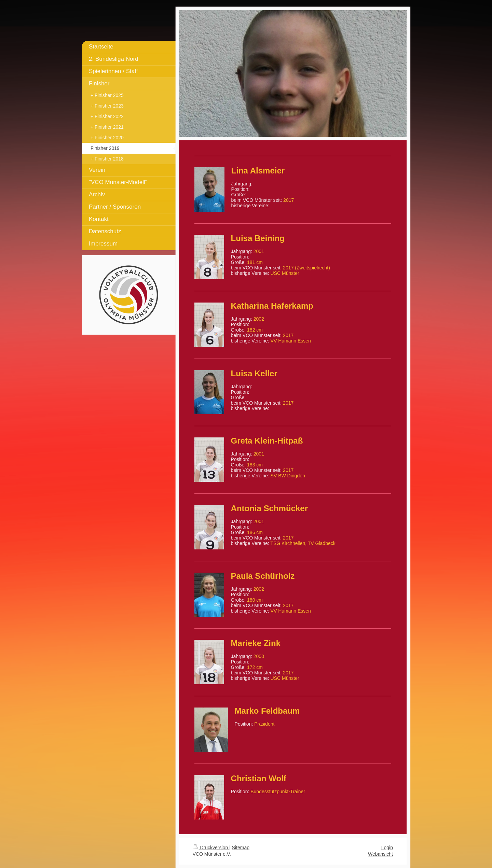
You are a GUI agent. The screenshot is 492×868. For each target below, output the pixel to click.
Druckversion (211, 848)
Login (387, 848)
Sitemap (241, 848)
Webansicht (380, 854)
